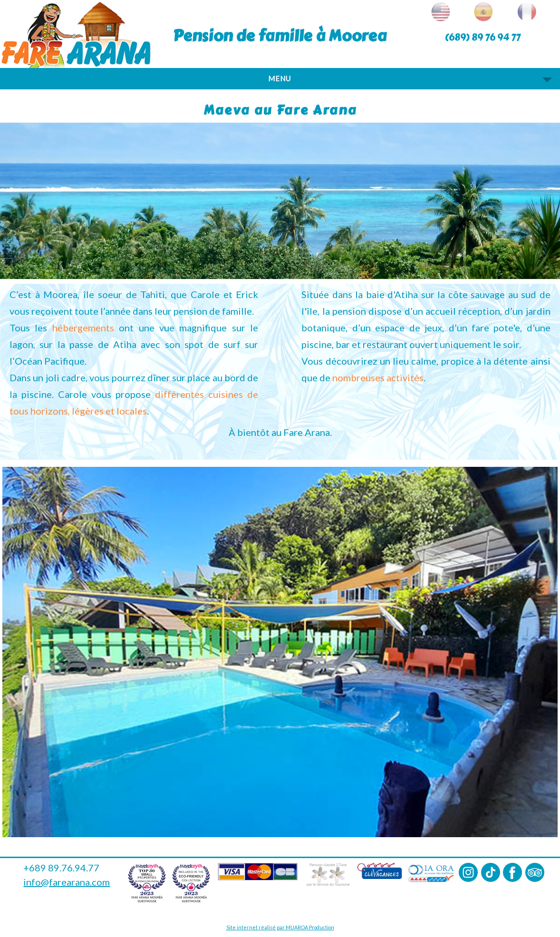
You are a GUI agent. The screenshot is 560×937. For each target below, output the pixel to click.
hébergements (83, 328)
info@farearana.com (67, 882)
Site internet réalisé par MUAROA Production (280, 927)
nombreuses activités (378, 377)
